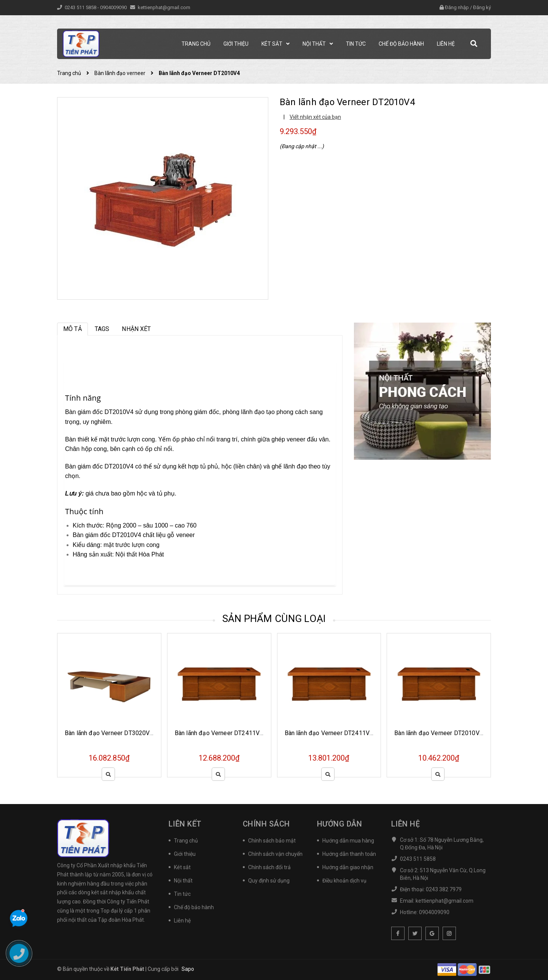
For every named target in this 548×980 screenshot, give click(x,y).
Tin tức (182, 894)
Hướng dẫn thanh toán (349, 854)
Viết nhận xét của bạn (315, 117)
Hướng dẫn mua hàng (348, 841)
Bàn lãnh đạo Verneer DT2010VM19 (443, 733)
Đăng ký (482, 7)
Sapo (188, 969)
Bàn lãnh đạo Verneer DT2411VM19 (223, 733)
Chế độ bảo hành (194, 907)
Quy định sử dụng (269, 881)
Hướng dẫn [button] (340, 824)
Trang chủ (186, 841)
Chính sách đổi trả (269, 867)
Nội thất (183, 881)
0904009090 (114, 7)
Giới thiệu (185, 854)
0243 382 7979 (444, 889)
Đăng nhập (457, 7)
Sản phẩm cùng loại (274, 619)
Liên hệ (182, 921)
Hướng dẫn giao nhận (348, 867)
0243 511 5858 (81, 7)
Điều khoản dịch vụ (344, 881)
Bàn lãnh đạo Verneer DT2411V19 (331, 733)
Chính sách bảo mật (272, 841)
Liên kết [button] (185, 824)
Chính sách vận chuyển (275, 854)
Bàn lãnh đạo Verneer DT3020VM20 (113, 733)
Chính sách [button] (266, 824)
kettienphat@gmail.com (164, 7)
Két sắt (182, 867)
